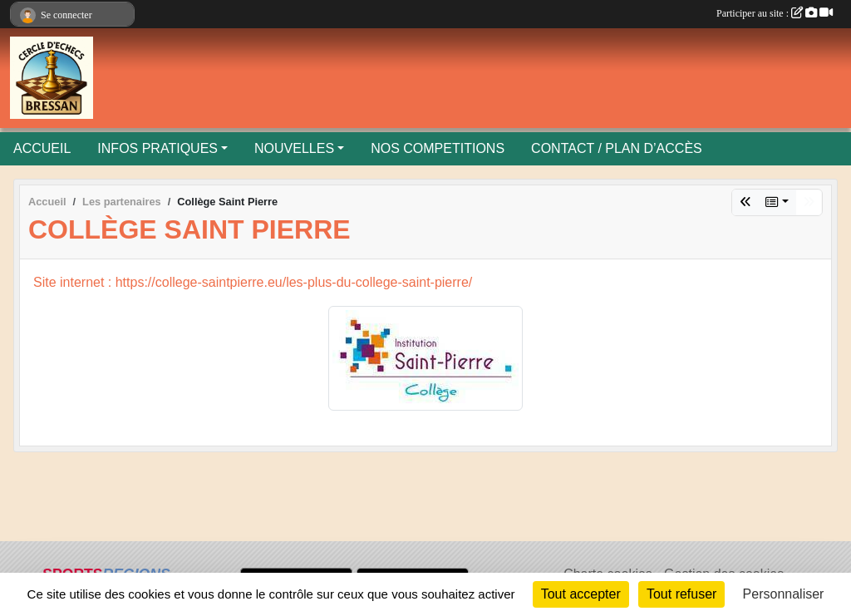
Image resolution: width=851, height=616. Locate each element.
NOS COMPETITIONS (438, 148)
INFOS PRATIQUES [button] (157, 148)
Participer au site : (775, 13)
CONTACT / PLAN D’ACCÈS (617, 148)
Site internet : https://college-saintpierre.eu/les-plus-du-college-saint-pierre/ (253, 282)
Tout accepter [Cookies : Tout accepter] (581, 594)
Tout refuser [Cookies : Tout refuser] (681, 594)
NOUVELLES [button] (294, 148)
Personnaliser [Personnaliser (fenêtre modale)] (784, 594)
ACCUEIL (42, 148)
